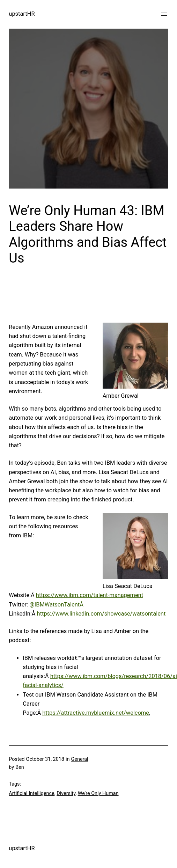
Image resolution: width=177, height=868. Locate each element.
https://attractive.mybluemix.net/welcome (96, 713)
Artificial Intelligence (31, 793)
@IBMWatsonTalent (54, 605)
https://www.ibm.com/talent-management (90, 595)
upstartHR (22, 14)
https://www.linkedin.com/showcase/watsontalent (101, 614)
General (80, 759)
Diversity (66, 793)
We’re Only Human (98, 793)
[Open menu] (164, 14)
